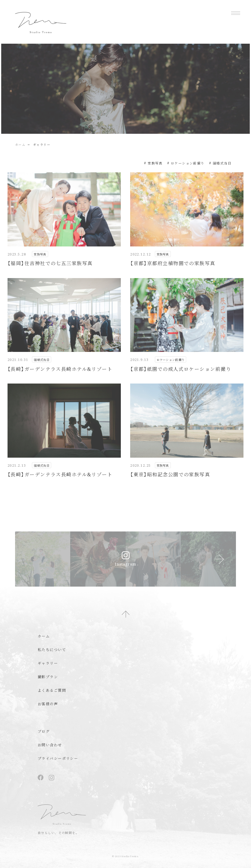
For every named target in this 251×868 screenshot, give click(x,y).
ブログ (44, 731)
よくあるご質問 (52, 690)
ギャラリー (48, 663)
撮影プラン (48, 677)
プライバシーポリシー (58, 758)
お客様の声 (48, 704)
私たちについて (52, 650)
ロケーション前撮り (188, 163)
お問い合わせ (50, 745)
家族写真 (155, 163)
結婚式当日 (222, 163)
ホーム (20, 145)
